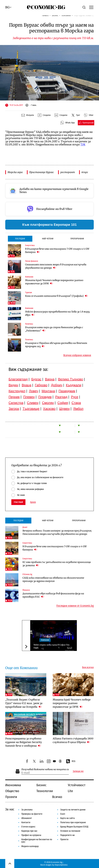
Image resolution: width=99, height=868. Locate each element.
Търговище (31, 409)
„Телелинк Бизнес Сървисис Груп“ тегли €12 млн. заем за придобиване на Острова (24, 703)
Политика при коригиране (73, 822)
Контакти (26, 822)
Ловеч (33, 391)
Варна (50, 379)
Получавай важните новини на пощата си (45, 769)
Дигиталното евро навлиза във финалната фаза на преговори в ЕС (53, 595)
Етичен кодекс (28, 827)
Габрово (41, 385)
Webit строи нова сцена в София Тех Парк (51, 646)
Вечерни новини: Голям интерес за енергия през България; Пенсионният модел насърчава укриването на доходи (57, 532)
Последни (20, 239)
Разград (61, 397)
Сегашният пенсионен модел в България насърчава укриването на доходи (56, 266)
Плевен (29, 397)
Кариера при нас (29, 831)
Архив (33, 502)
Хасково (49, 409)
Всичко (57, 797)
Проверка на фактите (32, 814)
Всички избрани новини (77, 355)
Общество (12, 791)
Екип (63, 814)
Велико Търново (71, 379)
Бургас (36, 379)
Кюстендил (17, 391)
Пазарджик (67, 391)
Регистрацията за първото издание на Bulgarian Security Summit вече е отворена (24, 742)
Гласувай (18, 502)
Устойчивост (77, 785)
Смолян (48, 403)
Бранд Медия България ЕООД (74, 827)
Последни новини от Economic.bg (75, 606)
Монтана (48, 391)
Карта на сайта (67, 818)
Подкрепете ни (67, 835)
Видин (13, 385)
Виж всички (88, 667)
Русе (75, 397)
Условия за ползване (70, 831)
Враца (26, 385)
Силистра (16, 403)
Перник (14, 397)
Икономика (13, 785)
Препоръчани (77, 239)
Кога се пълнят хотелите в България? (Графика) (56, 296)
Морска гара (15, 172)
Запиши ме (78, 771)
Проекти (11, 797)
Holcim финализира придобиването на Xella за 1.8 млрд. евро (58, 313)
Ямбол (78, 409)
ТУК (83, 145)
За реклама (27, 810)
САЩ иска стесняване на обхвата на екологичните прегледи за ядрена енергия (53, 579)
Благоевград (18, 379)
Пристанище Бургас (42, 172)
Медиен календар (30, 846)
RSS (71, 762)
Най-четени (48, 239)
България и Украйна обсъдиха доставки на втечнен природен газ (56, 345)
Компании (45, 640)
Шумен (64, 409)
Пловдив (45, 397)
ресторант (68, 172)
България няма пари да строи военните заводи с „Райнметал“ (54, 329)
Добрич (57, 385)
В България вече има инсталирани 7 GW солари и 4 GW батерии (57, 250)
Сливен (33, 403)
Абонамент (27, 818)
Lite (70, 791)
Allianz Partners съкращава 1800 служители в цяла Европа (73, 740)
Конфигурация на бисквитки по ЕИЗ (37, 841)
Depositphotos (61, 865)
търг (85, 172)
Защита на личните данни (73, 810)
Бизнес (41, 785)
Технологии (45, 791)
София (63, 403)
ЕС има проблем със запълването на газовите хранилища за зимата (57, 564)
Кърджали (74, 385)
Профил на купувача (31, 835)
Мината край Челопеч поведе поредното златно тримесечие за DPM (54, 282)
